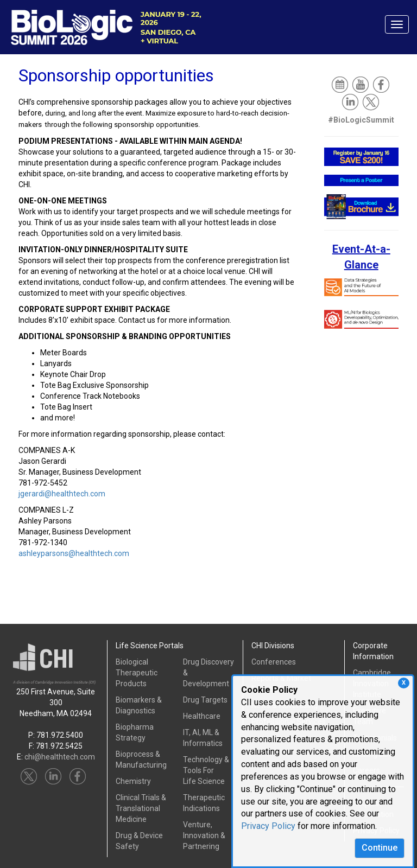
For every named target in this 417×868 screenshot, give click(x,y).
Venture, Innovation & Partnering (204, 835)
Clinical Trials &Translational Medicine (141, 808)
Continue (380, 848)
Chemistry (133, 781)
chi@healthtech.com (60, 757)
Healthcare (202, 716)
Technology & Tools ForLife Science (206, 770)
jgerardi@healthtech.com (62, 494)
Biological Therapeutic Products (137, 673)
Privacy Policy (268, 826)
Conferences (274, 662)
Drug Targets (205, 700)
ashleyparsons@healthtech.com (74, 553)
